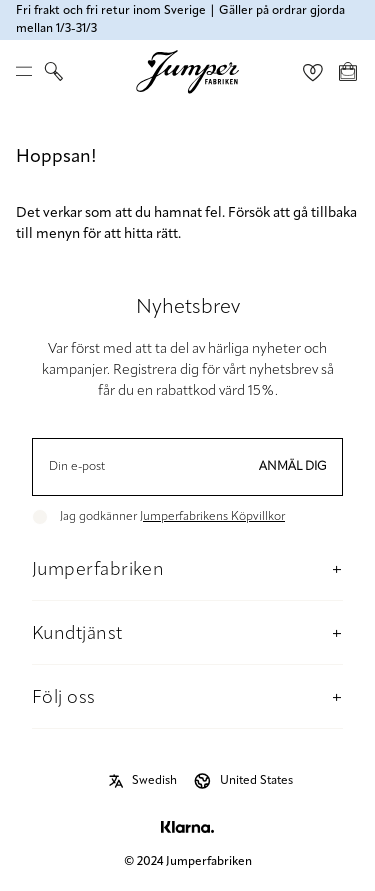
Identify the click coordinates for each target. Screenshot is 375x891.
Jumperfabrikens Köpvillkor (212, 517)
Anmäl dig (293, 467)
